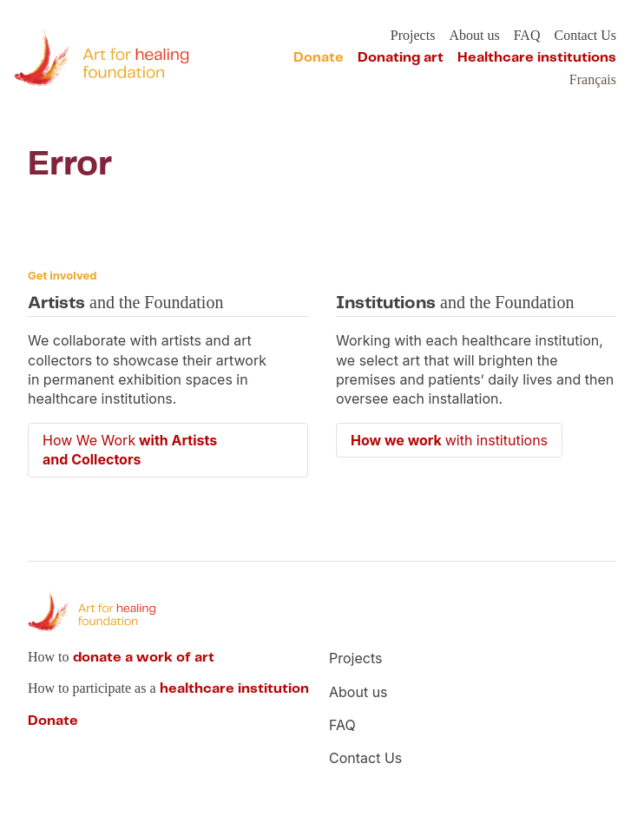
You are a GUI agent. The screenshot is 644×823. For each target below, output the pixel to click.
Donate (319, 58)
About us (474, 35)
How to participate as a (168, 689)
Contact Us (585, 35)
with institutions (449, 439)
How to (121, 658)
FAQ (527, 35)
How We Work (130, 449)
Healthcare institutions (537, 58)
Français (593, 79)
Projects (413, 35)
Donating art (401, 58)
